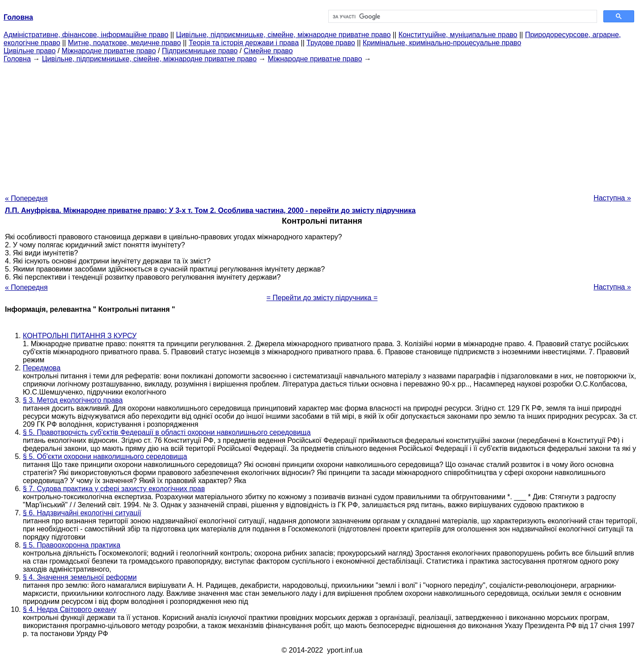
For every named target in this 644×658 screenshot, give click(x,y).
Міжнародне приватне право (109, 51)
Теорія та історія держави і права (244, 43)
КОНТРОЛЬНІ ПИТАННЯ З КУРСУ (80, 336)
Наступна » (612, 198)
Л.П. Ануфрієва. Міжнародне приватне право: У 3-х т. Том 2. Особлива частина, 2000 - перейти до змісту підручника (210, 210)
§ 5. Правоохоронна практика (72, 545)
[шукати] (462, 17)
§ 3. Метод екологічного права (73, 400)
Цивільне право (30, 51)
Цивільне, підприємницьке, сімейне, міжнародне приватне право (284, 35)
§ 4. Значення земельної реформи (80, 577)
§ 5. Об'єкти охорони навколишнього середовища (105, 456)
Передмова (42, 368)
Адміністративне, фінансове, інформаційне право (86, 35)
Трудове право (331, 43)
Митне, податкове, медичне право (125, 43)
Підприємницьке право (200, 51)
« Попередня (26, 198)
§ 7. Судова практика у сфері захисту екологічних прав (114, 489)
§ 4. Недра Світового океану (70, 609)
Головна (17, 59)
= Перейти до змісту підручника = (322, 298)
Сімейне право (268, 51)
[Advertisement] (322, 126)
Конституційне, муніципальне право (458, 35)
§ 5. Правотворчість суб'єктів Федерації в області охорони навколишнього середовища (167, 432)
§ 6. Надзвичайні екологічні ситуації (82, 513)
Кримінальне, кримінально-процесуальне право (442, 43)
